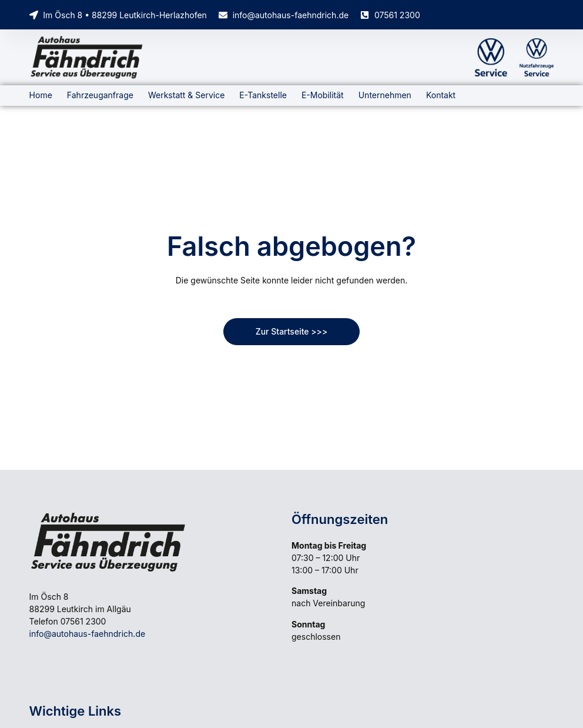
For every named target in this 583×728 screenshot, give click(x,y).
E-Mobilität (323, 95)
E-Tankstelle (263, 95)
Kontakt (441, 95)
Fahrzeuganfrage (100, 95)
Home (41, 95)
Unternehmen (385, 95)
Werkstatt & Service (186, 95)
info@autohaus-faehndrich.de (88, 634)
